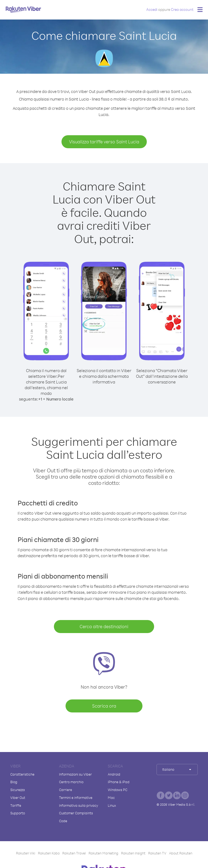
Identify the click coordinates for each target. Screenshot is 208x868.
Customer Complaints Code (76, 817)
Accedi (152, 9)
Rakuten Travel (74, 853)
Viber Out (18, 798)
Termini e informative (76, 798)
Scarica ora (104, 706)
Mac (111, 798)
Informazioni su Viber (75, 774)
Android (114, 774)
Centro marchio (71, 782)
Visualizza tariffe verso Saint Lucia (104, 142)
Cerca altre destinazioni (104, 626)
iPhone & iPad (119, 782)
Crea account (182, 9)
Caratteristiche (22, 774)
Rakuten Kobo (49, 853)
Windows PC (118, 790)
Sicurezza (18, 790)
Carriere (66, 790)
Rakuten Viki (26, 853)
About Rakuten (181, 853)
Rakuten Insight (133, 853)
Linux (112, 805)
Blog (14, 782)
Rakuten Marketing (103, 853)
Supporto (18, 813)
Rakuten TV (157, 853)
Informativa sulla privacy (79, 805)
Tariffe (16, 805)
